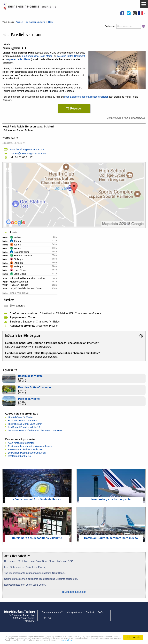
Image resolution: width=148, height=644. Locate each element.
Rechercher (110, 26)
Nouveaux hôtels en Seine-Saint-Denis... (25, 585)
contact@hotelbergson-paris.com (29, 153)
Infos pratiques (74, 612)
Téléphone (29, 621)
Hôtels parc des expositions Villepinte (37, 538)
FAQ (100, 612)
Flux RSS (47, 618)
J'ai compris (133, 632)
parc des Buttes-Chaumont (71, 56)
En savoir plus (71, 640)
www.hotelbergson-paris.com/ (27, 149)
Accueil (19, 22)
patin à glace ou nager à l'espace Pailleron (86, 97)
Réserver (76, 109)
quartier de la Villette (19, 59)
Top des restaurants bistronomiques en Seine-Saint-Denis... (35, 573)
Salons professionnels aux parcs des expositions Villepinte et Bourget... (41, 579)
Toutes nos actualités (74, 592)
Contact (90, 612)
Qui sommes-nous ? (52, 612)
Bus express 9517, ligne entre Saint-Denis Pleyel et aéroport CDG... (40, 561)
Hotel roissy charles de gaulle (111, 499)
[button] (144, 4)
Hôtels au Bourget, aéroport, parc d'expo (111, 538)
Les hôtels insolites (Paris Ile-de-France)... (26, 567)
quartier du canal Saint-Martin (37, 56)
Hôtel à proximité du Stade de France (37, 499)
